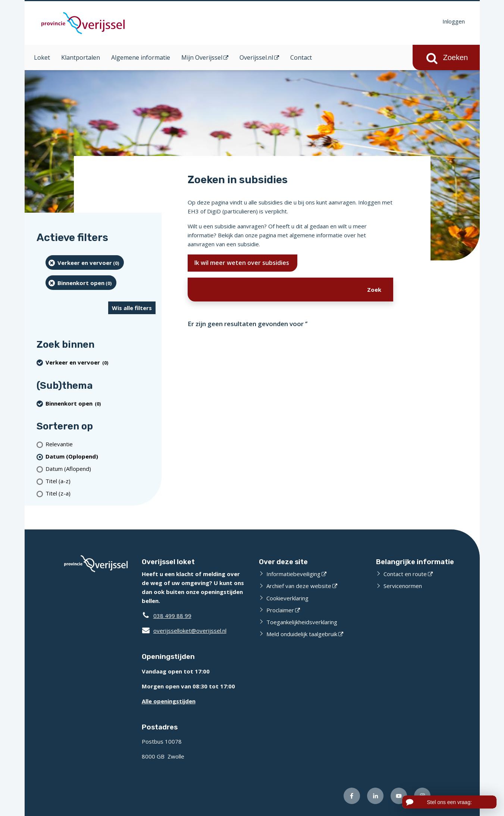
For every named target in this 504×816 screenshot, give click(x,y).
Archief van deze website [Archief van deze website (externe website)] (299, 586)
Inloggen (454, 21)
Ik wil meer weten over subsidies (242, 263)
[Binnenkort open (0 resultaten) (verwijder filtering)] (81, 283)
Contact (301, 57)
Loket (42, 57)
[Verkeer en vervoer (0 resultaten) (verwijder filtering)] (85, 262)
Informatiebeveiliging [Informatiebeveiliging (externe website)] (293, 574)
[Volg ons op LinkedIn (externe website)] (375, 796)
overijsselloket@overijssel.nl (184, 631)
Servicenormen (403, 586)
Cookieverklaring (287, 598)
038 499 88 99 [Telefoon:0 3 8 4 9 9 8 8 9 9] (172, 616)
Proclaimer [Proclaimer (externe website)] (280, 610)
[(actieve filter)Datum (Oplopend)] (101, 457)
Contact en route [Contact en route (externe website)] (405, 574)
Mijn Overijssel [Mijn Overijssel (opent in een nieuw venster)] (202, 57)
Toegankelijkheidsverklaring (302, 622)
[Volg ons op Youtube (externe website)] (399, 796)
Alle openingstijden (169, 701)
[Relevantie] (101, 444)
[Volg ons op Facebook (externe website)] (352, 796)
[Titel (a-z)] (101, 481)
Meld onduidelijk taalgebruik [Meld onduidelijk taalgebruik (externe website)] (302, 634)
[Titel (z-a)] (101, 493)
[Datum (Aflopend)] (101, 469)
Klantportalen (81, 57)
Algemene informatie (141, 57)
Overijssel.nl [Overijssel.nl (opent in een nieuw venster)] (256, 57)
